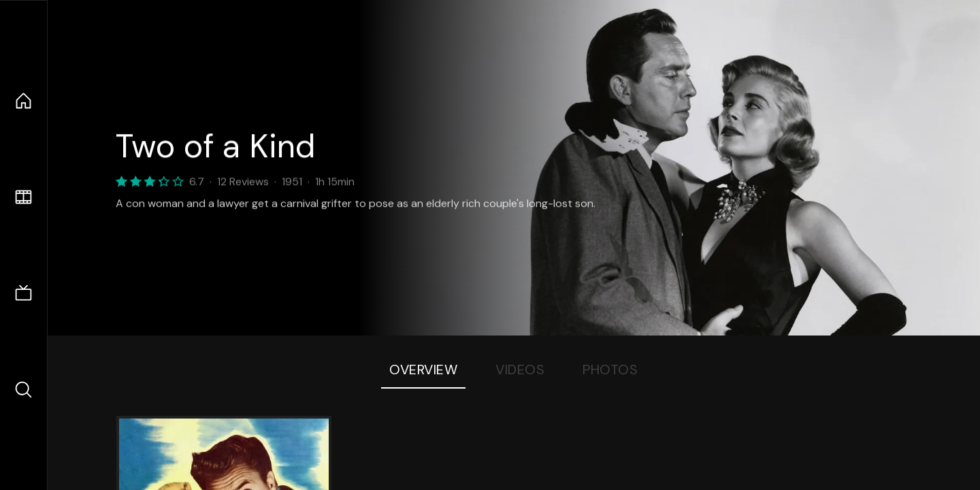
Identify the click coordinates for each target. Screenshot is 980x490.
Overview (423, 370)
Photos (610, 370)
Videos (520, 370)
